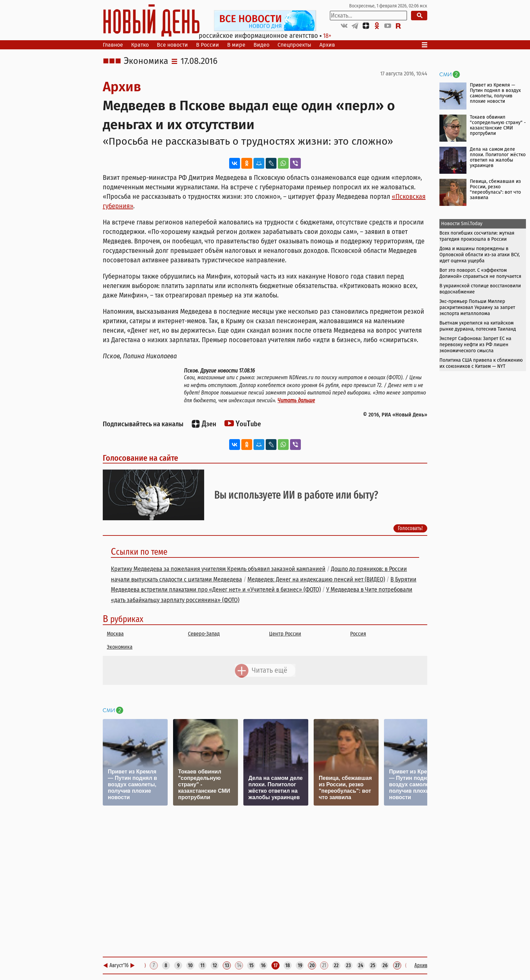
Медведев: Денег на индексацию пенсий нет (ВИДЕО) (316, 579)
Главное (113, 45)
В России (208, 45)
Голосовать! (410, 528)
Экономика (146, 61)
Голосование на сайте (140, 458)
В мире (236, 45)
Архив (327, 45)
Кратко (140, 45)
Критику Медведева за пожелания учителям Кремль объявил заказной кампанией (218, 569)
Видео (261, 45)
